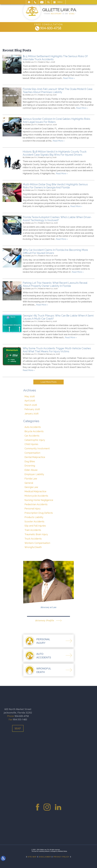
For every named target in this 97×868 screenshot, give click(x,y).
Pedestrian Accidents (36, 504)
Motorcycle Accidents (36, 496)
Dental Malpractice (35, 457)
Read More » (69, 78)
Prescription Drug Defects (39, 513)
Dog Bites (30, 461)
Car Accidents (32, 436)
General (29, 483)
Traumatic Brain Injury (36, 534)
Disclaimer (45, 857)
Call (35, 2)
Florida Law (31, 479)
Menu (60, 2)
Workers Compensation (37, 543)
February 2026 (32, 409)
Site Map (32, 857)
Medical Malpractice (35, 491)
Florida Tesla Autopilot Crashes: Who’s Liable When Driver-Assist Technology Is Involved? (57, 219)
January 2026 (32, 414)
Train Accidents (33, 530)
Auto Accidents (33, 427)
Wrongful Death (33, 547)
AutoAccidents (44, 656)
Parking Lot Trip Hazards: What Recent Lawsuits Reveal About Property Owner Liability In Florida (55, 284)
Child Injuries (31, 444)
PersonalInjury (43, 641)
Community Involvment (37, 448)
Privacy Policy (61, 857)
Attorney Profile (45, 620)
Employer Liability (34, 474)
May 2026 (30, 396)
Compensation (32, 453)
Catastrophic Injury (35, 440)
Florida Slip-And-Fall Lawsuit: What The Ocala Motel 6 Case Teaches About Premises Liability (58, 91)
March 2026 (31, 405)
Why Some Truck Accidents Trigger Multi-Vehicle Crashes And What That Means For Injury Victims (57, 350)
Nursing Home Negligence (39, 500)
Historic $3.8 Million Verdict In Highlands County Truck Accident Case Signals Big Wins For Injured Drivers (55, 153)
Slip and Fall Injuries (35, 526)
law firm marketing (39, 851)
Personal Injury (33, 509)
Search (48, 2)
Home (29, 2)
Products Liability (34, 517)
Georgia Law (31, 487)
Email (42, 2)
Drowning (30, 466)
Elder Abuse (31, 470)
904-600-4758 (51, 28)
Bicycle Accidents (34, 431)
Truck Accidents (33, 539)
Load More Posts (49, 382)
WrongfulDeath (44, 670)
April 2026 (30, 401)
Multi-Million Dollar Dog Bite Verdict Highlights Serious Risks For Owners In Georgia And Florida (55, 186)
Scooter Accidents (34, 521)
